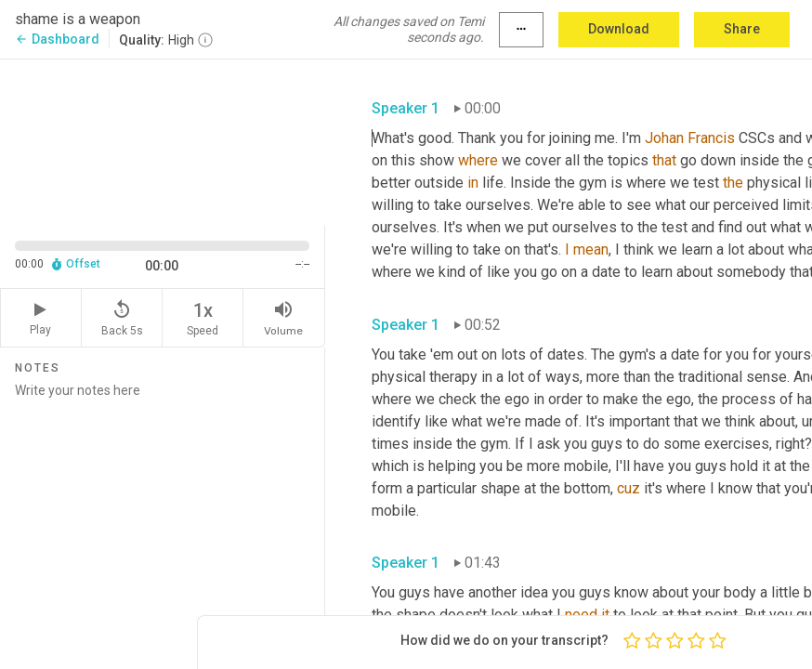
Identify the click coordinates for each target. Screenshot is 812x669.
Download (619, 29)
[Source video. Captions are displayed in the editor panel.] (163, 141)
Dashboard (57, 39)
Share (742, 29)
